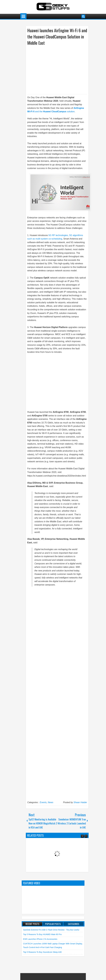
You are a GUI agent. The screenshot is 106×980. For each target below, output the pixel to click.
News (51, 802)
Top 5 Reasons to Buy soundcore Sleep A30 (42, 952)
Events (43, 802)
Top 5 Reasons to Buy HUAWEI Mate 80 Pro (42, 934)
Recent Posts (32, 924)
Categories (74, 924)
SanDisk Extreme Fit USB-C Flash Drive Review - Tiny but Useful (51, 930)
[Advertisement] (54, 70)
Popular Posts (53, 924)
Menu (23, 16)
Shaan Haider (80, 802)
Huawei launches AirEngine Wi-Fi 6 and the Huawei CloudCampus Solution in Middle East (57, 37)
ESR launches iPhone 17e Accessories (40, 939)
